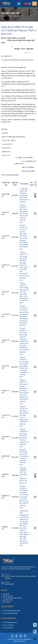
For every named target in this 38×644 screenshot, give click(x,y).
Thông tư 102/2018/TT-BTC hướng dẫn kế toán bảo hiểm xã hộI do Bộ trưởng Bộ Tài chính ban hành (24, 438)
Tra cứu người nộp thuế (10, 622)
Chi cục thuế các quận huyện (11, 611)
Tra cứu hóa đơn (8, 628)
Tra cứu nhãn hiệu (8, 625)
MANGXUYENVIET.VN (19, 641)
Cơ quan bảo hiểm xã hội (10, 613)
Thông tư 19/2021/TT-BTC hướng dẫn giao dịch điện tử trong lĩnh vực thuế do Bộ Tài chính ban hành (24, 214)
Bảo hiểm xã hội (8, 600)
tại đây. (16, 175)
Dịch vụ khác (7, 602)
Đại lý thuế (6, 594)
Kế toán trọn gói (8, 596)
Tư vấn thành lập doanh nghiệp (12, 598)
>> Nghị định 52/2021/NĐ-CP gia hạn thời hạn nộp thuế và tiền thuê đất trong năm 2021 (24, 195)
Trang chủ (4, 16)
